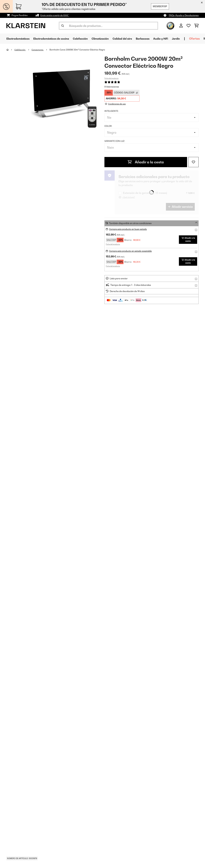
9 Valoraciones (112, 87)
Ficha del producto (111, 78)
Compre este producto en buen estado (129, 229)
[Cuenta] (181, 26)
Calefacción (21, 50)
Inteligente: (111, 111)
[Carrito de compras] (196, 26)
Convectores (39, 50)
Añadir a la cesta (146, 162)
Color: (108, 126)
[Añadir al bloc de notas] (193, 162)
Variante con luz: (115, 141)
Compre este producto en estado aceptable (132, 251)
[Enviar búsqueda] (63, 26)
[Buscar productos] (108, 26)
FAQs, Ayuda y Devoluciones (184, 15)
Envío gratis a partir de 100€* (56, 15)
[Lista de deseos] (189, 26)
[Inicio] (10, 50)
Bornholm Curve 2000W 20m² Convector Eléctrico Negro (79, 50)
